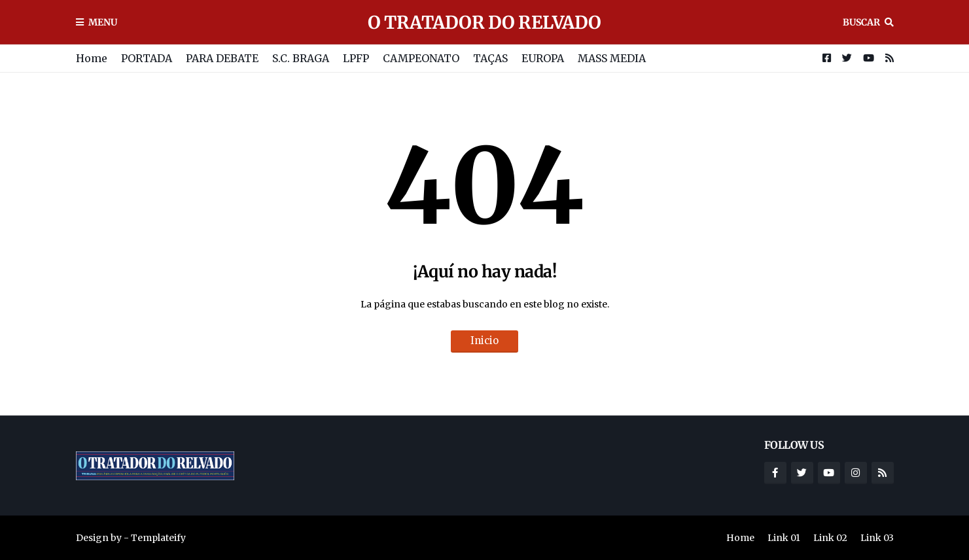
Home (92, 58)
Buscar (861, 22)
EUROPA (543, 58)
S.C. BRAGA (301, 58)
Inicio (484, 341)
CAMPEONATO (421, 58)
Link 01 (784, 538)
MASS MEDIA (612, 58)
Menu (103, 22)
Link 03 (877, 538)
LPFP (356, 58)
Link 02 (830, 538)
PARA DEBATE (222, 58)
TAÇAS (490, 58)
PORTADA (147, 58)
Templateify (158, 538)
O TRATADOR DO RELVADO (484, 22)
